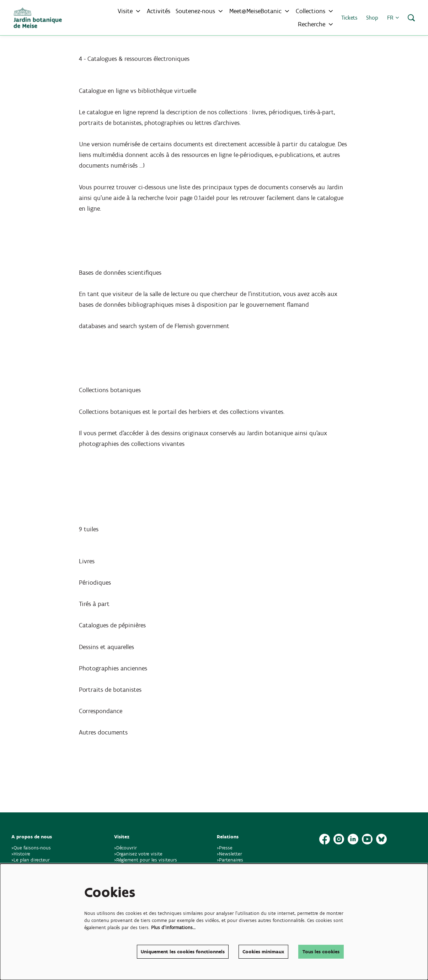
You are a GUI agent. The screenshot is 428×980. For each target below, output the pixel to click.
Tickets (349, 18)
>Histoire (21, 854)
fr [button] (393, 18)
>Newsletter (229, 854)
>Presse (225, 848)
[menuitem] (159, 11)
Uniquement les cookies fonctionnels (183, 952)
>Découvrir (125, 848)
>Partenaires (230, 860)
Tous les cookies (321, 952)
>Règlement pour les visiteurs (146, 860)
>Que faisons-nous (31, 848)
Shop (372, 18)
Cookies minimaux (263, 952)
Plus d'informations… (173, 928)
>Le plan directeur (31, 860)
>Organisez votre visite (138, 854)
